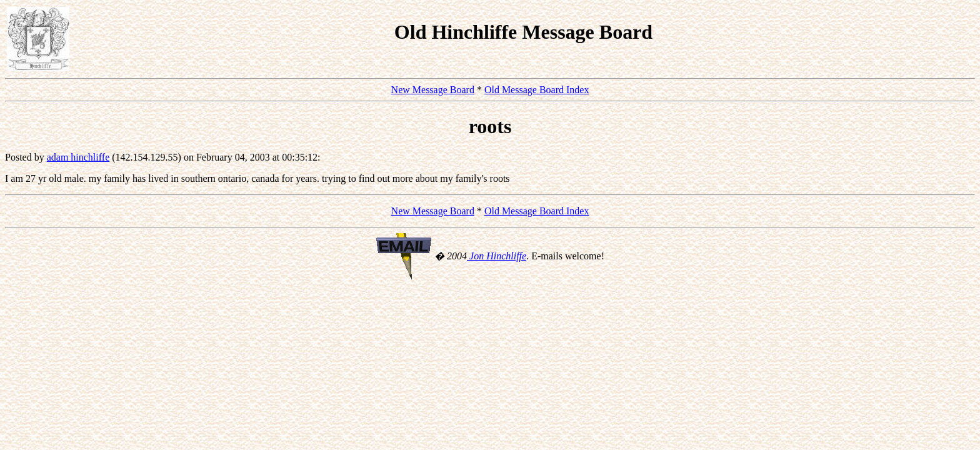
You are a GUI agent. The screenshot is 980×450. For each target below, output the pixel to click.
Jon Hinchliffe (497, 256)
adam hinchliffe (78, 157)
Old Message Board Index (537, 90)
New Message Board (433, 90)
